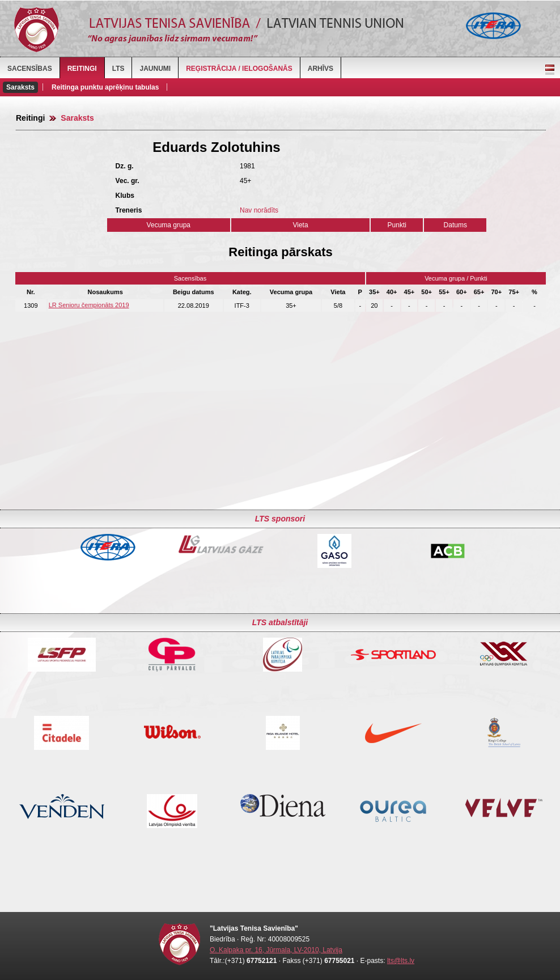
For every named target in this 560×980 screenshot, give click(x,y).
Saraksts (20, 87)
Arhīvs (321, 69)
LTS (118, 69)
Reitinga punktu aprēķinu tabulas (105, 87)
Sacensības (30, 69)
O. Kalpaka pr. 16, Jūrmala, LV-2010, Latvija (276, 950)
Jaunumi (155, 69)
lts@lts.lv (401, 961)
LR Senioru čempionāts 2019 (89, 305)
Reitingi (82, 69)
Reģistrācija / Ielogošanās (239, 69)
